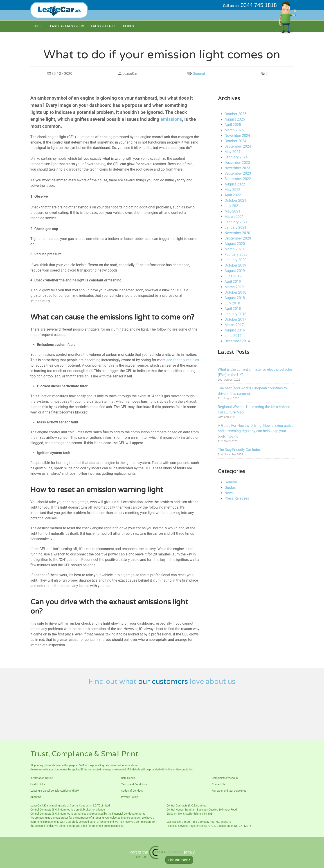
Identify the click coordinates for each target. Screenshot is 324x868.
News (229, 493)
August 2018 (235, 298)
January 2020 (235, 260)
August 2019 (235, 271)
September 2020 (238, 238)
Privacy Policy (129, 797)
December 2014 (237, 341)
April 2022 (233, 195)
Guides (128, 26)
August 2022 (235, 184)
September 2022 (238, 179)
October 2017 (235, 319)
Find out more (179, 860)
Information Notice (42, 778)
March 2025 (234, 130)
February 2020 (236, 255)
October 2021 (235, 200)
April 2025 (233, 125)
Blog (38, 26)
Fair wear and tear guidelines (229, 791)
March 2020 (234, 249)
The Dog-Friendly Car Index (239, 450)
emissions (171, 119)
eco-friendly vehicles (183, 360)
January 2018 (235, 314)
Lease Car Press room (66, 26)
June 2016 (233, 336)
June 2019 (233, 276)
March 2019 (234, 287)
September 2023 (238, 173)
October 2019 (235, 265)
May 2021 (232, 211)
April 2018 (233, 309)
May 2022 (232, 190)
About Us (36, 797)
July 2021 (232, 206)
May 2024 (232, 152)
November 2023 (237, 168)
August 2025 (235, 119)
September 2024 (238, 146)
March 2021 (234, 217)
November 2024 (237, 136)
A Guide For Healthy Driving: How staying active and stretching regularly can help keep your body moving (256, 431)
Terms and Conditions (134, 784)
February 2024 (236, 157)
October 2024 (235, 141)
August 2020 (235, 244)
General (199, 74)
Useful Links (38, 784)
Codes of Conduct (132, 791)
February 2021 (236, 222)
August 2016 (235, 330)
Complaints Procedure (225, 778)
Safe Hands (128, 778)
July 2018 (232, 303)
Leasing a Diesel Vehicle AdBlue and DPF (55, 791)
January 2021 (235, 227)
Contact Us (218, 784)
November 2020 (237, 233)
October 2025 (235, 114)
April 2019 (233, 282)
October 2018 (235, 292)
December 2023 (237, 163)
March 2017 (234, 325)
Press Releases (104, 26)
